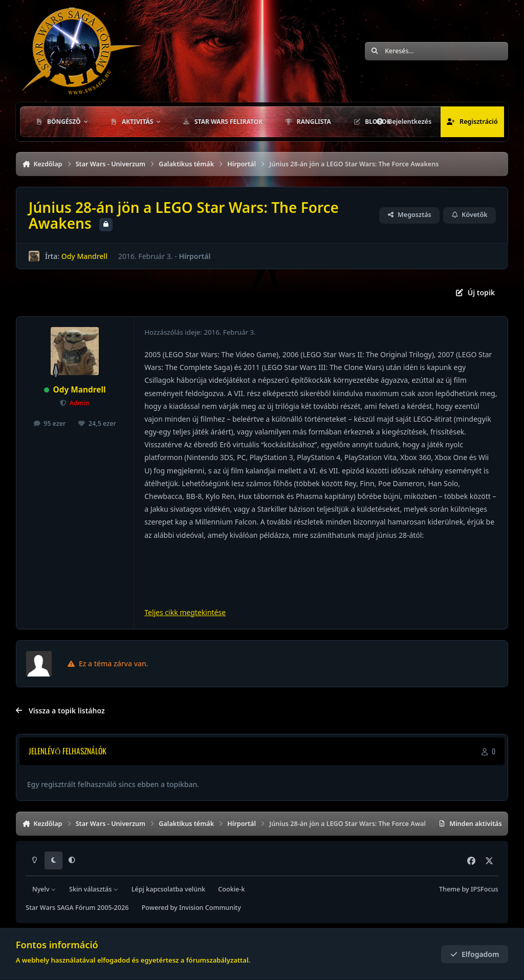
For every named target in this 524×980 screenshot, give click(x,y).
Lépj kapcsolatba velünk (168, 889)
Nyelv (44, 889)
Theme (450, 889)
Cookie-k (231, 889)
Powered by (191, 908)
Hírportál (194, 256)
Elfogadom (475, 954)
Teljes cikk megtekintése (185, 612)
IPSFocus (485, 889)
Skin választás (94, 889)
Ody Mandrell (84, 256)
